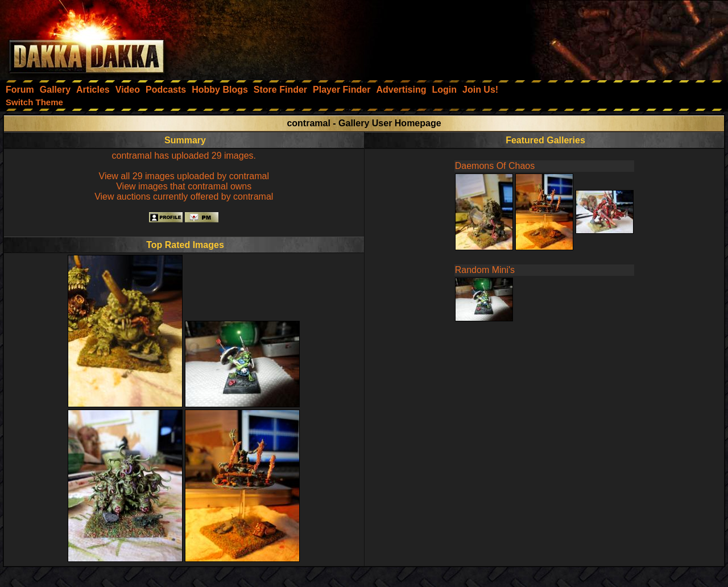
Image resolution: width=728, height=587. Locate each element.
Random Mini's (485, 270)
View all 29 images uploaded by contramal (184, 176)
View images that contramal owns (184, 186)
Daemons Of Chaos (495, 166)
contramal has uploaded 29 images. (184, 156)
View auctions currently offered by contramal (184, 197)
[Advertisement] (575, 37)
